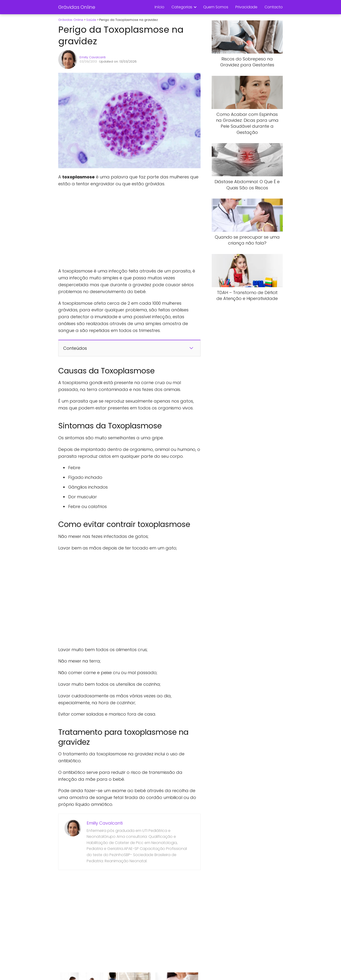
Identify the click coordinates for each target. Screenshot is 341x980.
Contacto (274, 7)
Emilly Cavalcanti (93, 57)
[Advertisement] (129, 227)
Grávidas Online (77, 7)
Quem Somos (216, 7)
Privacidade (246, 7)
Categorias (182, 7)
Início (159, 7)
